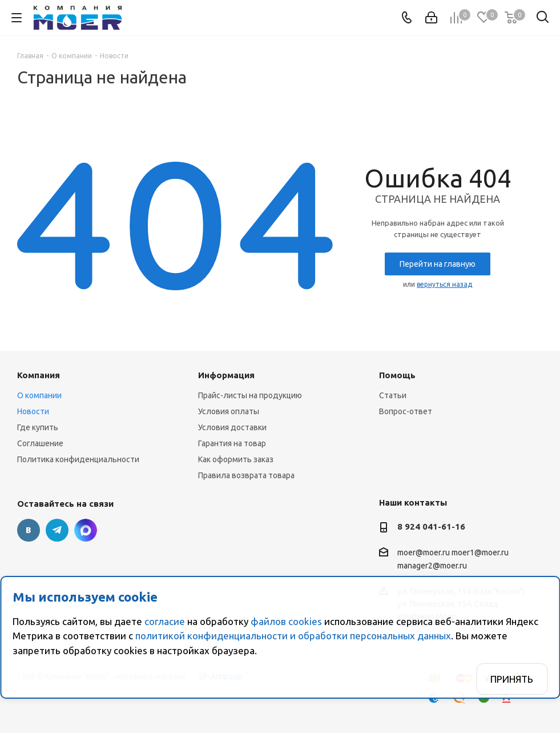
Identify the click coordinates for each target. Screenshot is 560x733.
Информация (226, 375)
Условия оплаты (229, 411)
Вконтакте (29, 530)
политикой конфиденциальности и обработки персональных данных (293, 636)
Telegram (57, 530)
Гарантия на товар (232, 443)
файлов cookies (286, 621)
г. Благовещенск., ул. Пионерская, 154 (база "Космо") (86, 530)
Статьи (393, 395)
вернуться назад (444, 284)
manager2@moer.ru (432, 566)
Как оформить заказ (236, 459)
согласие (165, 621)
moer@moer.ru (424, 552)
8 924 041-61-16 (431, 526)
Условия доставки (232, 427)
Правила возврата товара (246, 475)
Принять (512, 679)
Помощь (397, 375)
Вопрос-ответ (406, 411)
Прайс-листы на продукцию (250, 395)
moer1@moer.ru (480, 552)
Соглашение (40, 443)
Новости (33, 411)
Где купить (38, 427)
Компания (39, 375)
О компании (39, 395)
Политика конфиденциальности (78, 459)
